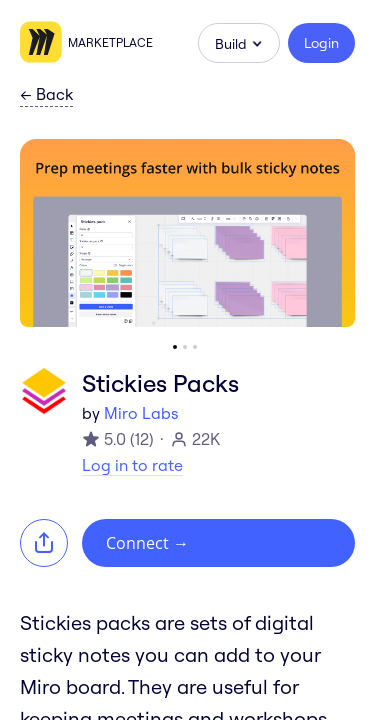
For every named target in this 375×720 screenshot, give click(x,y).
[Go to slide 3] (195, 347)
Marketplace (110, 42)
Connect (147, 543)
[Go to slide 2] (185, 347)
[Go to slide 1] (175, 347)
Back (46, 95)
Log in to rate (132, 465)
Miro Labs (141, 413)
